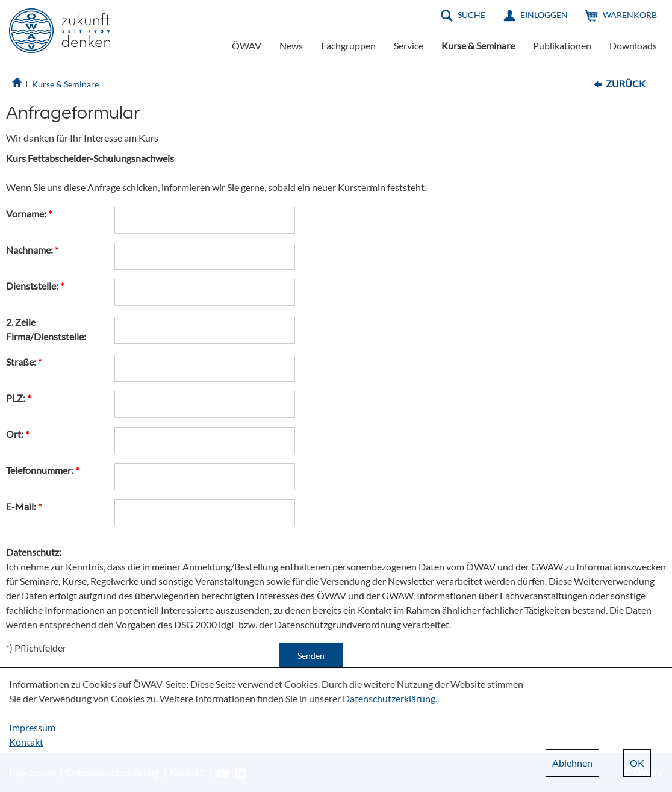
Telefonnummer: (42, 470)
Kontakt (26, 742)
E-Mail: (24, 506)
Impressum (32, 727)
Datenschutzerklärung (389, 698)
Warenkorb (630, 15)
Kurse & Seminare (478, 45)
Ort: (17, 434)
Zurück (626, 83)
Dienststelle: (35, 286)
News (291, 45)
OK (637, 763)
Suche (471, 15)
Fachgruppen (348, 45)
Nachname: (32, 250)
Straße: (24, 362)
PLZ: (18, 398)
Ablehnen (572, 763)
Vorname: (29, 214)
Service (409, 45)
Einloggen (544, 15)
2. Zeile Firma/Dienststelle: (46, 329)
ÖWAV (247, 45)
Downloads (633, 45)
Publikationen (562, 45)
